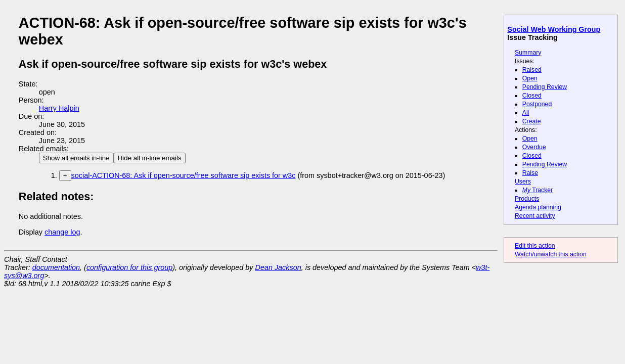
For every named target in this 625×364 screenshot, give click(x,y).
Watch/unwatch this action (551, 254)
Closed (532, 96)
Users (523, 181)
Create (532, 121)
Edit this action (535, 246)
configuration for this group (129, 267)
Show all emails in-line (76, 158)
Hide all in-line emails (150, 158)
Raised (532, 70)
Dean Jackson (278, 267)
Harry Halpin (59, 108)
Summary (528, 53)
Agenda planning (538, 207)
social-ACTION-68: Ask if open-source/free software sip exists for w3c (184, 175)
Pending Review (545, 87)
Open (530, 78)
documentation (56, 267)
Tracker (538, 190)
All (526, 113)
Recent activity (535, 216)
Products (527, 199)
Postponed (537, 104)
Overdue (534, 147)
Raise (530, 173)
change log (62, 232)
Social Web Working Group (554, 29)
